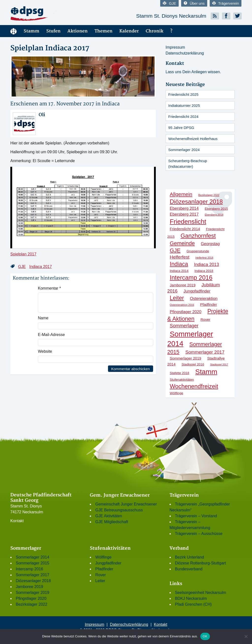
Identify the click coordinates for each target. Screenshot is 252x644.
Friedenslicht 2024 (183, 117)
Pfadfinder (104, 569)
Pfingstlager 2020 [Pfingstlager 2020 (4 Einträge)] (186, 312)
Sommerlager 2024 (184, 150)
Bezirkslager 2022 (31, 604)
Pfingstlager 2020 (31, 598)
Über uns (194, 3)
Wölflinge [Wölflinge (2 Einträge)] (177, 393)
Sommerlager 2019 (32, 593)
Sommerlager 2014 (32, 557)
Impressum (175, 47)
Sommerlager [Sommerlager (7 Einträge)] (184, 326)
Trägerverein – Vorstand (196, 516)
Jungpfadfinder (108, 563)
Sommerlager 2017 (32, 575)
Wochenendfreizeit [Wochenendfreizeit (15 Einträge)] (194, 386)
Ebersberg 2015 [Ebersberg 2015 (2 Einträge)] (216, 209)
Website (45, 351)
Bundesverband (189, 569)
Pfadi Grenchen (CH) (193, 604)
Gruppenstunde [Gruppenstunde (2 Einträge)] (198, 251)
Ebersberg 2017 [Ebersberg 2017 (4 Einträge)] (184, 214)
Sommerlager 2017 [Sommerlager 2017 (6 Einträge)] (205, 352)
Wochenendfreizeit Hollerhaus (193, 139)
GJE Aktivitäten (109, 516)
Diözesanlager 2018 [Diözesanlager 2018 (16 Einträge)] (196, 202)
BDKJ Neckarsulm (191, 598)
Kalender (129, 31)
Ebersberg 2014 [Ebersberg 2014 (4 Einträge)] (184, 208)
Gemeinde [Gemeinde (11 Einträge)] (182, 243)
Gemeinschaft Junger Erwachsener (126, 504)
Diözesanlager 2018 (33, 581)
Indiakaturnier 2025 (184, 105)
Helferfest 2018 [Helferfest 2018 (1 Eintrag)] (204, 258)
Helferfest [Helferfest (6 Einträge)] (180, 257)
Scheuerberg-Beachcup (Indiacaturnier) (188, 164)
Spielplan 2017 (23, 254)
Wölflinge (103, 557)
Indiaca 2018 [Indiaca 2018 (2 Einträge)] (204, 271)
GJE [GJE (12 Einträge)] (175, 250)
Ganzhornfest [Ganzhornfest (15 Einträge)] (198, 236)
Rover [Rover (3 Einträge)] (205, 319)
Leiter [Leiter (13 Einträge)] (177, 298)
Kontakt (17, 521)
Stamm (31, 31)
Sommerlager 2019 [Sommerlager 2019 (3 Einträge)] (186, 358)
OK (205, 636)
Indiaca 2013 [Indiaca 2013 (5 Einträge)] (207, 265)
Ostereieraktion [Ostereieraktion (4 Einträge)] (204, 298)
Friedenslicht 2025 (183, 94)
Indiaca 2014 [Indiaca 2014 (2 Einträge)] (179, 271)
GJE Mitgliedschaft (112, 522)
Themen (103, 31)
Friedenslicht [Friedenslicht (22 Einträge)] (188, 222)
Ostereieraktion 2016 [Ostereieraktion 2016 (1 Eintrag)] (182, 305)
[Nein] (246, 636)
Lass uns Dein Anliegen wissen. (193, 72)
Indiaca (111, 104)
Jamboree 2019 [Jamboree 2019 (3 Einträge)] (183, 285)
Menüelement (14, 31)
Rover (101, 575)
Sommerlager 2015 (32, 563)
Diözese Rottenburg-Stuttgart (200, 563)
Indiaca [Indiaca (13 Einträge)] (179, 264)
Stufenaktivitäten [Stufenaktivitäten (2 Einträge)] (182, 380)
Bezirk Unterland (189, 557)
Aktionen (78, 31)
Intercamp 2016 (29, 569)
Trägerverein (226, 3)
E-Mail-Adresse (51, 335)
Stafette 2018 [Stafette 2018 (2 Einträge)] (180, 373)
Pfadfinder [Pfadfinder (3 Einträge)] (209, 304)
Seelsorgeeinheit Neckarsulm (201, 593)
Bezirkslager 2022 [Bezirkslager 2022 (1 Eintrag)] (209, 195)
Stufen (53, 31)
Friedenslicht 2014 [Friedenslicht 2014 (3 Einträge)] (185, 229)
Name (43, 318)
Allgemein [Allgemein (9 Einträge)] (181, 194)
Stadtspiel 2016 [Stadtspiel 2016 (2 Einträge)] (193, 364)
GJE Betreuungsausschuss (119, 510)
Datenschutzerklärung (185, 53)
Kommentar (49, 288)
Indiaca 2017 (41, 267)
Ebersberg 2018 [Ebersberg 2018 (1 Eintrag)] (214, 215)
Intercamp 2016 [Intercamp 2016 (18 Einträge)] (191, 278)
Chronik (155, 31)
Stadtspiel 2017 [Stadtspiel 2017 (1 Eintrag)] (219, 364)
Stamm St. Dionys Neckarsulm (171, 16)
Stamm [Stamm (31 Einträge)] (206, 372)
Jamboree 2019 (29, 587)
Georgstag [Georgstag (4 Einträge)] (210, 244)
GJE (169, 3)
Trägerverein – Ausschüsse (199, 534)
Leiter (100, 581)
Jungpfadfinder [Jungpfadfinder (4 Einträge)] (197, 291)
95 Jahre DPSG (181, 128)
